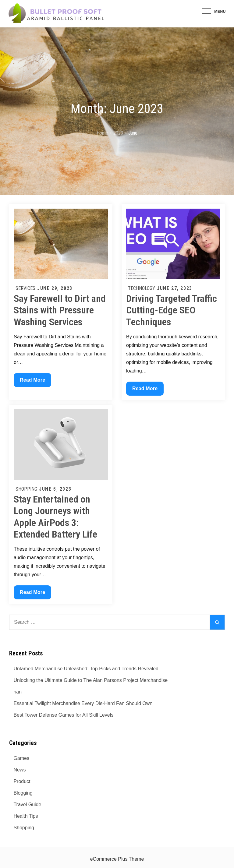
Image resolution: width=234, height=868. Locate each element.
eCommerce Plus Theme (117, 859)
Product (22, 781)
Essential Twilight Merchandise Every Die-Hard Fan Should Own (83, 703)
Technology (142, 288)
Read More (32, 381)
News (19, 770)
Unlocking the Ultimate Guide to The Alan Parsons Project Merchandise (90, 680)
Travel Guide (27, 804)
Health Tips (26, 816)
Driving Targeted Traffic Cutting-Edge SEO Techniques (172, 310)
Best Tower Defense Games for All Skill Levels (63, 715)
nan (18, 692)
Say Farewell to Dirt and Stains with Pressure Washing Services (60, 310)
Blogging (23, 793)
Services (25, 288)
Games (21, 758)
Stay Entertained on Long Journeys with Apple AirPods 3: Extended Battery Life (55, 517)
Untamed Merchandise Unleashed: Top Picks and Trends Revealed (86, 669)
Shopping (26, 489)
